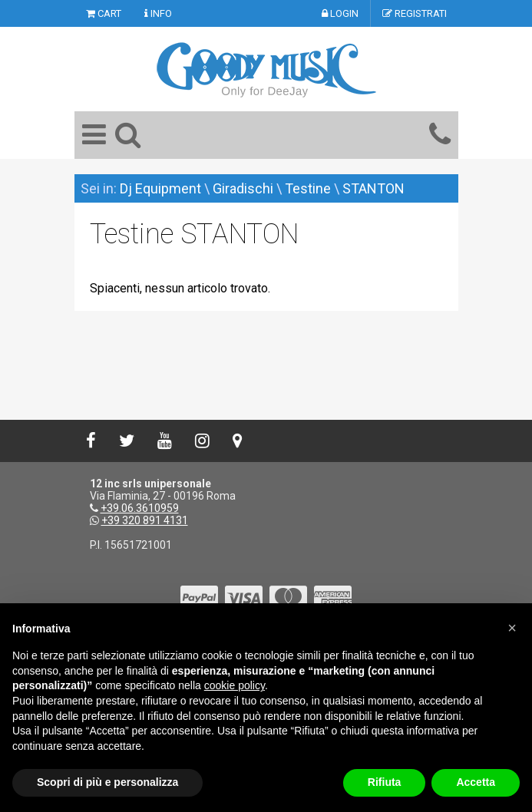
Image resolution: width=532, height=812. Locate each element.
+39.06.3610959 (140, 508)
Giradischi (243, 188)
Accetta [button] (476, 782)
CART (104, 13)
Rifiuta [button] (385, 782)
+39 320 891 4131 (145, 520)
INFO (158, 13)
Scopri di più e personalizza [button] (107, 782)
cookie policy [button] (235, 685)
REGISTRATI (415, 13)
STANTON (373, 188)
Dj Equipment (160, 188)
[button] (512, 628)
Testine (309, 188)
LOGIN (340, 13)
